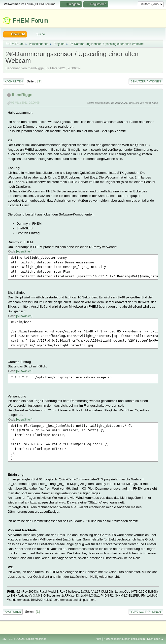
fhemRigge (22, 95)
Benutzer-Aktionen (146, 81)
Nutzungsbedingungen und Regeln (124, 639)
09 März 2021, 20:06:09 (25, 103)
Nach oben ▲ (155, 639)
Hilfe (99, 639)
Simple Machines (36, 639)
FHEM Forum (31, 20)
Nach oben (13, 612)
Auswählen (24, 251)
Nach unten (14, 81)
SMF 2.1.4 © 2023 (13, 639)
